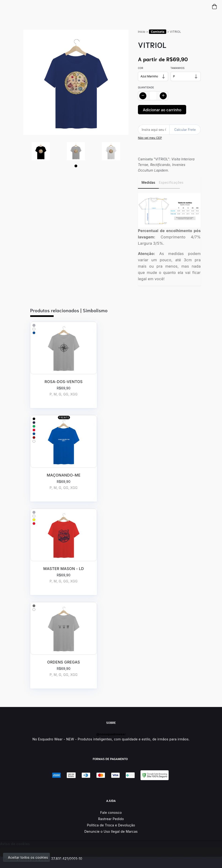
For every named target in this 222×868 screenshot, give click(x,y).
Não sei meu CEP (150, 138)
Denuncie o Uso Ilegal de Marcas (111, 831)
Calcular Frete (185, 130)
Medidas (148, 182)
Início (142, 32)
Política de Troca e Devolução (111, 825)
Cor (141, 68)
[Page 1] (76, 166)
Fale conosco (111, 812)
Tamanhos (178, 68)
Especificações (169, 182)
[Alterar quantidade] (153, 96)
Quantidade (146, 87)
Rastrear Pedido (111, 819)
